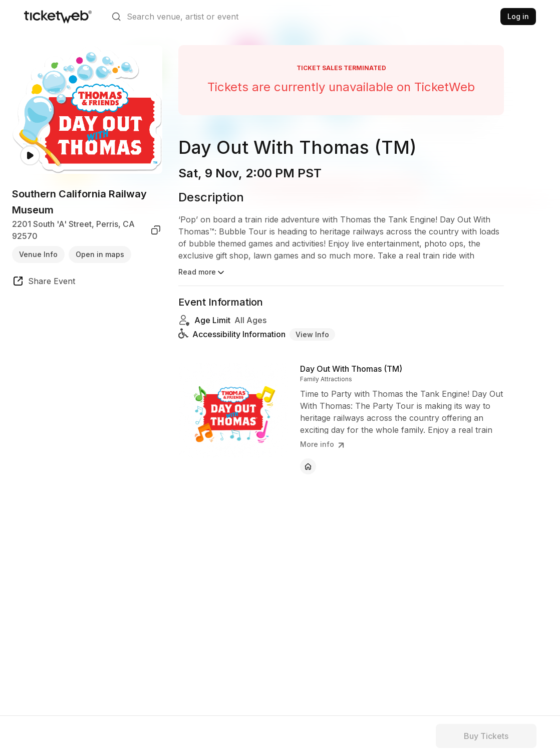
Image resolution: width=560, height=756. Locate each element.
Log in (518, 16)
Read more (202, 273)
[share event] (44, 283)
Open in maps (100, 254)
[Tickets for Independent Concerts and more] (58, 17)
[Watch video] (30, 156)
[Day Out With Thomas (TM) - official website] (308, 466)
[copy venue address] (156, 230)
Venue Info (38, 254)
